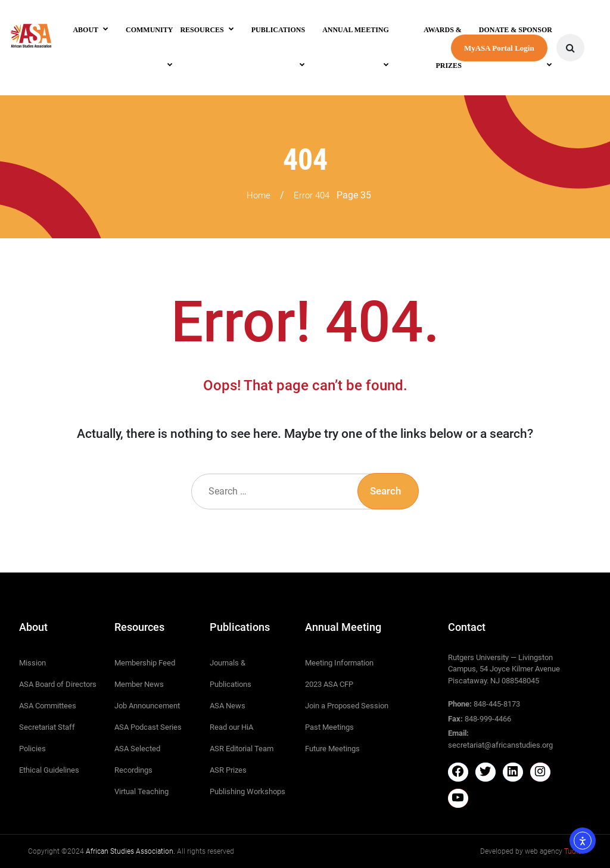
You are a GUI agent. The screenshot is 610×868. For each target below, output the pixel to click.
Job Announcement (147, 706)
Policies (32, 749)
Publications (278, 30)
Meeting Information (339, 663)
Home (259, 195)
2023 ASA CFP (329, 684)
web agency (553, 851)
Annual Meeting (356, 30)
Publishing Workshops (248, 791)
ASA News (228, 706)
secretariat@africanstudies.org (500, 745)
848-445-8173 (497, 704)
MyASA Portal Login (499, 48)
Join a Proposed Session (347, 706)
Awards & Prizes (443, 48)
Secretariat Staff (47, 727)
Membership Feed (145, 663)
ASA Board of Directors (58, 684)
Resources (202, 30)
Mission (32, 663)
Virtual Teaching (141, 791)
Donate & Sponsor (516, 30)
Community (149, 30)
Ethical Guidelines (49, 770)
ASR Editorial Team (242, 749)
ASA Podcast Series (148, 727)
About (85, 30)
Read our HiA (231, 727)
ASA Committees (48, 706)
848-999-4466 (488, 719)
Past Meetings (329, 727)
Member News (139, 684)
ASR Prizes (228, 770)
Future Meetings (332, 749)
